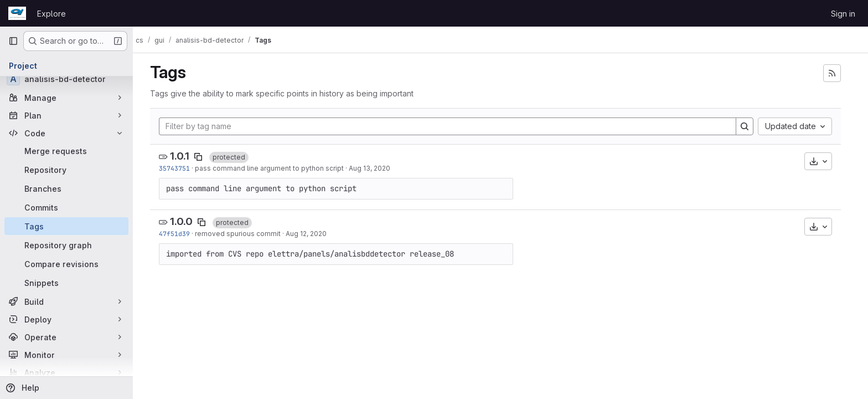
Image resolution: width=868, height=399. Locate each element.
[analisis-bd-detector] (66, 79)
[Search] (750, 126)
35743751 (179, 168)
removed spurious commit (243, 234)
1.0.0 (186, 221)
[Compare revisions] (66, 264)
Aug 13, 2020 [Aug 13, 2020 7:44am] (374, 168)
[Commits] (66, 207)
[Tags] (66, 226)
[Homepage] (17, 13)
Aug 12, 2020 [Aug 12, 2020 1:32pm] (311, 234)
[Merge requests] (66, 151)
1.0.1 (185, 156)
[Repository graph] (66, 245)
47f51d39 (179, 234)
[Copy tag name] (203, 157)
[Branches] (66, 188)
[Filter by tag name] (453, 126)
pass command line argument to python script (274, 168)
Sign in (843, 14)
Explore (51, 14)
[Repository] (66, 170)
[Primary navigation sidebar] (13, 41)
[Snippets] (66, 283)
